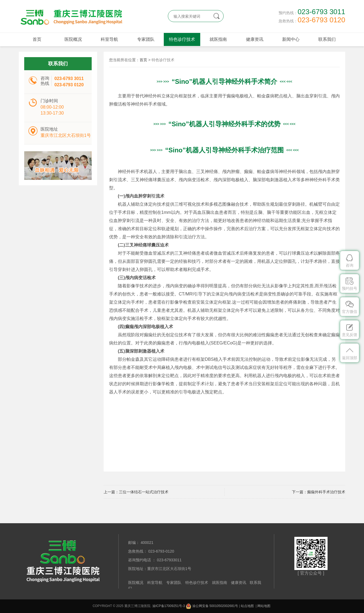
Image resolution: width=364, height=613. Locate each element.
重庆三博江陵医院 (70, 16)
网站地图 (264, 606)
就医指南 (218, 39)
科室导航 (109, 39)
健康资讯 (255, 39)
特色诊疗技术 (182, 39)
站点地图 (247, 606)
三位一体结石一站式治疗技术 (144, 492)
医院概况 (73, 39)
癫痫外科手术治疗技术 (326, 492)
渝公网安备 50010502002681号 (212, 606)
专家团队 (146, 39)
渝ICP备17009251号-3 (169, 606)
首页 (37, 39)
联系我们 (327, 39)
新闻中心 (291, 39)
